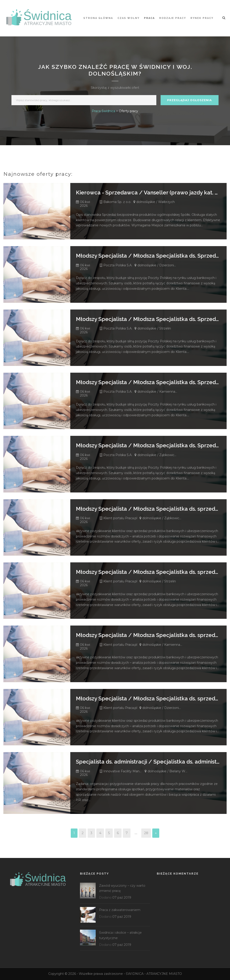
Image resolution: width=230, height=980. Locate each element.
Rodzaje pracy (173, 18)
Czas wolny (128, 18)
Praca (149, 18)
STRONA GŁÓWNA (98, 18)
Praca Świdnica (104, 111)
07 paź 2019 (122, 898)
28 (146, 833)
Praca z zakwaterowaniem (120, 910)
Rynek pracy (202, 18)
